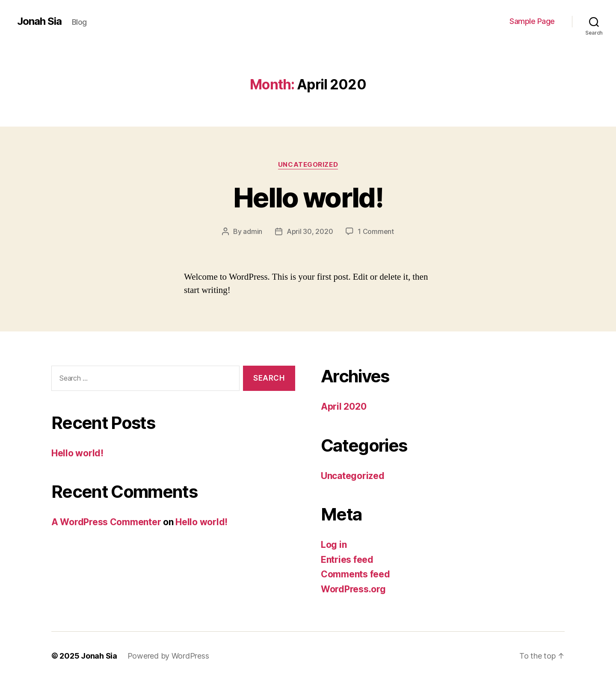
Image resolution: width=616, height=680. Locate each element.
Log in (334, 545)
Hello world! (308, 197)
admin (253, 231)
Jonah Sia (39, 21)
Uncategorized (308, 165)
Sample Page (532, 21)
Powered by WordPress (168, 656)
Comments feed (355, 574)
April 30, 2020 (310, 231)
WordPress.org (353, 589)
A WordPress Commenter (106, 522)
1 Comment (376, 231)
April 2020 (344, 407)
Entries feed (347, 560)
